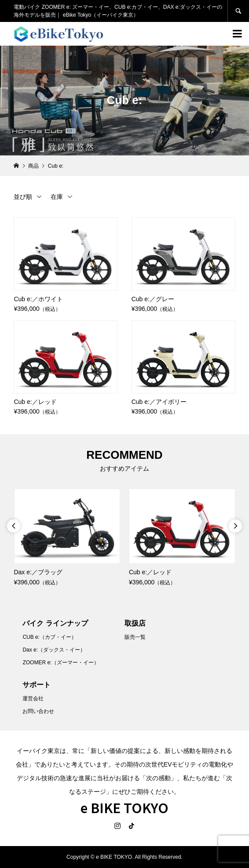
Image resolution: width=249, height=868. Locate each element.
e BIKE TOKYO (124, 807)
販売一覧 (135, 637)
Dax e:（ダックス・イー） (54, 650)
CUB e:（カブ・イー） (49, 637)
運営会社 (33, 699)
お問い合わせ (38, 711)
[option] (67, 538)
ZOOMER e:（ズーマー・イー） (61, 663)
